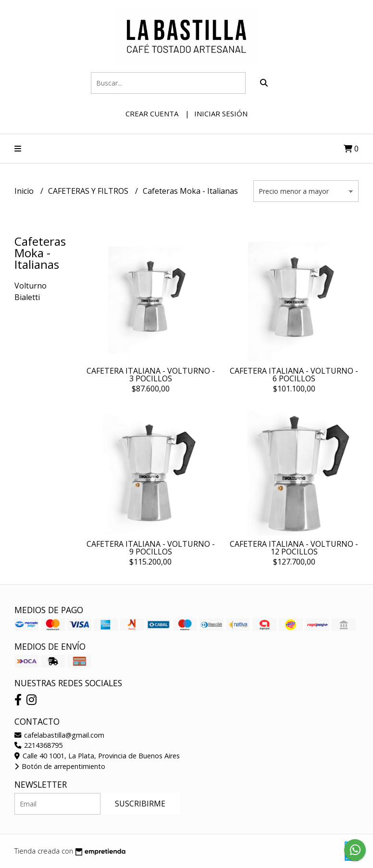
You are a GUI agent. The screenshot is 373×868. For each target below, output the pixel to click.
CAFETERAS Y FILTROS (89, 191)
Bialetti (27, 297)
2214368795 (38, 745)
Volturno (31, 286)
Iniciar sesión (221, 113)
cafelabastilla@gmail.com (59, 735)
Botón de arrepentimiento (60, 766)
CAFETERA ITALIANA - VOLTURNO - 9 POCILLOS (151, 548)
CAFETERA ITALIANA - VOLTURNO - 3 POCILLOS (151, 375)
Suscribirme (140, 804)
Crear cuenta (152, 113)
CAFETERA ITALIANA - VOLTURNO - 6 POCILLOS (294, 375)
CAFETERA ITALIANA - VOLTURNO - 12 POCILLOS (294, 548)
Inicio (25, 191)
